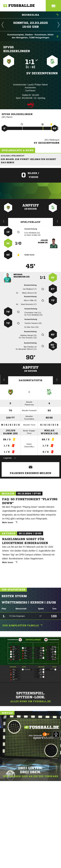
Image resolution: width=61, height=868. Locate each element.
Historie (4, 380)
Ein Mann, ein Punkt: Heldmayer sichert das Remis (28, 161)
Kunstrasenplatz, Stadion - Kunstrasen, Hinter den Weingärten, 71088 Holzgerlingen (33, 36)
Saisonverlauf (57, 380)
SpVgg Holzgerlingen (17, 49)
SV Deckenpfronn (42, 73)
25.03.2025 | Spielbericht (13, 156)
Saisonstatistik (31, 380)
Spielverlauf (30, 222)
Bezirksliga (40, 15)
